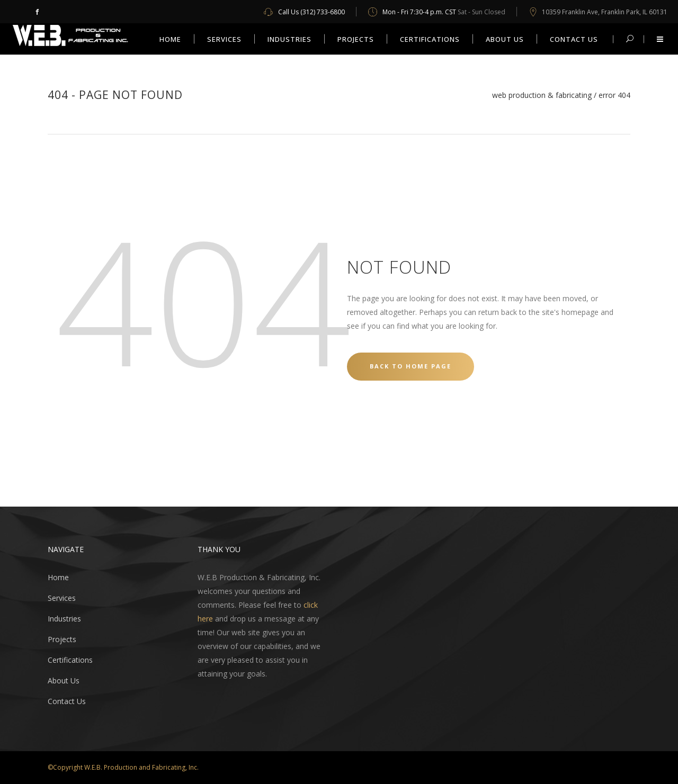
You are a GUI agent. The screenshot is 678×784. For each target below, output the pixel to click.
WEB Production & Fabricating (542, 95)
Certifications (70, 660)
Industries (64, 619)
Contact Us (67, 701)
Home (58, 577)
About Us (64, 681)
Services (62, 598)
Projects (62, 639)
